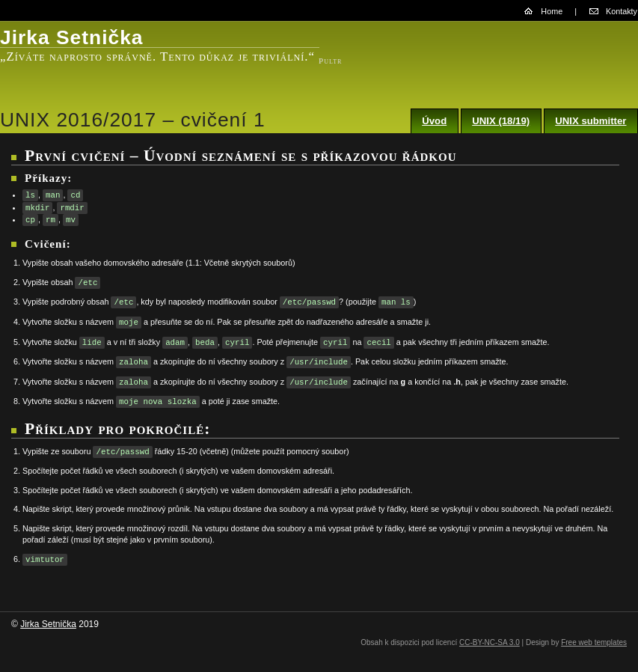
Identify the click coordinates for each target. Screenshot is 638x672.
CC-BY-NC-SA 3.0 (490, 642)
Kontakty (622, 11)
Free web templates (594, 642)
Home (552, 11)
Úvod (434, 121)
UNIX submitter (591, 121)
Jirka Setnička (48, 624)
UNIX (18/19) (501, 121)
